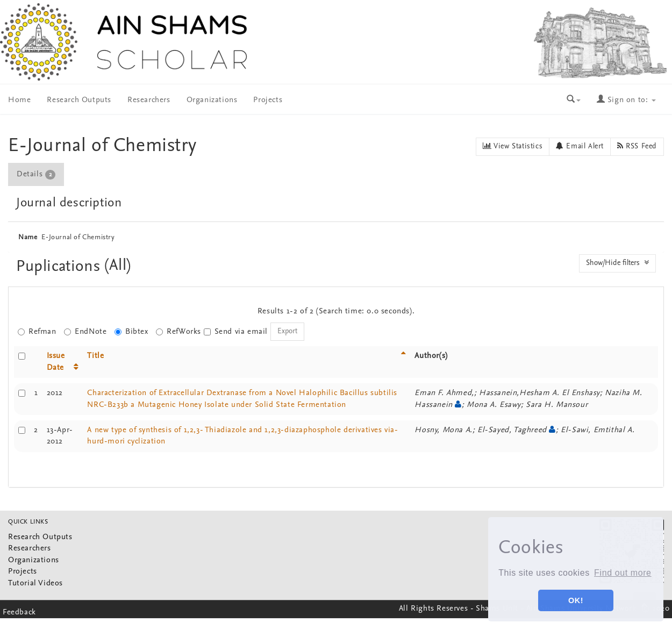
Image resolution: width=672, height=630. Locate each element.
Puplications (60, 267)
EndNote (85, 332)
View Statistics (513, 146)
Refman (37, 332)
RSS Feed (637, 146)
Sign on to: (626, 100)
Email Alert (580, 146)
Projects (268, 100)
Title (95, 356)
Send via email (236, 332)
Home (19, 100)
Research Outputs (79, 100)
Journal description (69, 203)
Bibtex (131, 332)
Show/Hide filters (617, 263)
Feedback (19, 613)
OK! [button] (576, 600)
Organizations (212, 100)
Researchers (149, 100)
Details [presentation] (36, 175)
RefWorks (178, 332)
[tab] (37, 174)
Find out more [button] (623, 573)
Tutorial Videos (35, 584)
